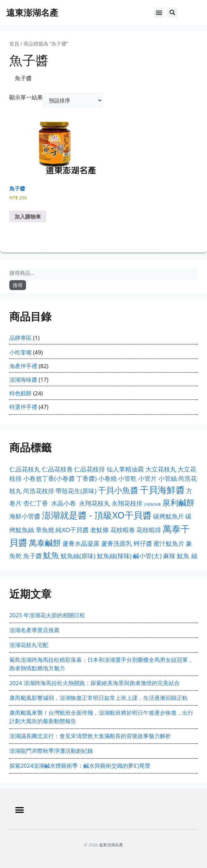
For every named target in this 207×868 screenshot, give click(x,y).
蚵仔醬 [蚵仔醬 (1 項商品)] (143, 543)
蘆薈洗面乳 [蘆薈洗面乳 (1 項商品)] (117, 543)
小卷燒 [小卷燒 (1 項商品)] (108, 478)
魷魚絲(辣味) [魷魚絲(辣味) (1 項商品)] (114, 556)
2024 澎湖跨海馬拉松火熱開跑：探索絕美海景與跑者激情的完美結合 (95, 683)
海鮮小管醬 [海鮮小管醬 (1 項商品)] (25, 516)
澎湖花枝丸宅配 (29, 645)
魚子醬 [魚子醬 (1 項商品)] (33, 556)
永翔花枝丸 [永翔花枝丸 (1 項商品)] (95, 503)
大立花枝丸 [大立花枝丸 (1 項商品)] (161, 469)
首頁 (14, 44)
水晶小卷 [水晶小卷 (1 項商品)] (64, 503)
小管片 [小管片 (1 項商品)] (148, 478)
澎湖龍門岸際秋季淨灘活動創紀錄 (51, 751)
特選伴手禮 (23, 407)
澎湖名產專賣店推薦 (34, 630)
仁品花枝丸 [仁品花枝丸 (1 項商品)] (25, 469)
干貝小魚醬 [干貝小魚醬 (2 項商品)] (118, 490)
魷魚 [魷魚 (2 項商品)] (51, 555)
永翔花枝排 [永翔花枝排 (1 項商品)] (127, 503)
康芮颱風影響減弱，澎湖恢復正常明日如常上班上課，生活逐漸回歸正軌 (99, 698)
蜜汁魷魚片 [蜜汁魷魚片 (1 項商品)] (169, 543)
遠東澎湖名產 (32, 12)
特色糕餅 (20, 393)
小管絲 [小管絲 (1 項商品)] (168, 478)
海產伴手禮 (23, 366)
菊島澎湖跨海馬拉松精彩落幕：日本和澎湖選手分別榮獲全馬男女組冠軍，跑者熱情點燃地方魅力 (101, 664)
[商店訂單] (73, 100)
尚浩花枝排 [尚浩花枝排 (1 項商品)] (39, 491)
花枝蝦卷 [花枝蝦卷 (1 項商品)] (123, 530)
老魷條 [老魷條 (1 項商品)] (99, 530)
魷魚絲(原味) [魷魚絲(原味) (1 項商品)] (78, 556)
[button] (159, 13)
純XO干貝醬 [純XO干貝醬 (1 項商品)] (72, 530)
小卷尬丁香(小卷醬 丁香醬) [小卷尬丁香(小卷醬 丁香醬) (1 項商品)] (60, 478)
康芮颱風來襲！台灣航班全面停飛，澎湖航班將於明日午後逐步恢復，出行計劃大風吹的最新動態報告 (101, 717)
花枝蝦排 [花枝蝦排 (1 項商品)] (149, 530)
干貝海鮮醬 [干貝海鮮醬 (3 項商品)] (162, 490)
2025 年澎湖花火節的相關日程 (47, 615)
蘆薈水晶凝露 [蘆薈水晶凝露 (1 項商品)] (81, 543)
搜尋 (18, 285)
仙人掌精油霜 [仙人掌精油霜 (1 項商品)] (125, 469)
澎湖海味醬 (23, 380)
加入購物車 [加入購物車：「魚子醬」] (28, 217)
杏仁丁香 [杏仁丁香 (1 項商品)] (36, 503)
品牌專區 (20, 338)
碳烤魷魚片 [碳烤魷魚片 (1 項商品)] (169, 516)
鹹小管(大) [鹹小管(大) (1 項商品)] (147, 556)
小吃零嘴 (20, 352)
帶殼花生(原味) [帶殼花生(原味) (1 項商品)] (76, 491)
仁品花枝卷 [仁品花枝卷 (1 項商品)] (57, 469)
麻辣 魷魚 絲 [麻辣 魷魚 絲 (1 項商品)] (180, 556)
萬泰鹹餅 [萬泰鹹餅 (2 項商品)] (45, 543)
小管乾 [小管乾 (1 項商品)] (127, 478)
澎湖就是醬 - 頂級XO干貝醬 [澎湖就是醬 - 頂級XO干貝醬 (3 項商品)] (97, 515)
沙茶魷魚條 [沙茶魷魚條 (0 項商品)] (152, 504)
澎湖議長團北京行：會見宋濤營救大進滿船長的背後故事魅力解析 (90, 736)
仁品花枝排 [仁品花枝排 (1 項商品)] (90, 469)
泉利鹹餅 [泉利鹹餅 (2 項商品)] (178, 503)
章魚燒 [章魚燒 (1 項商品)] (45, 530)
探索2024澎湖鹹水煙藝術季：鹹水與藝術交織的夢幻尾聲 (80, 766)
